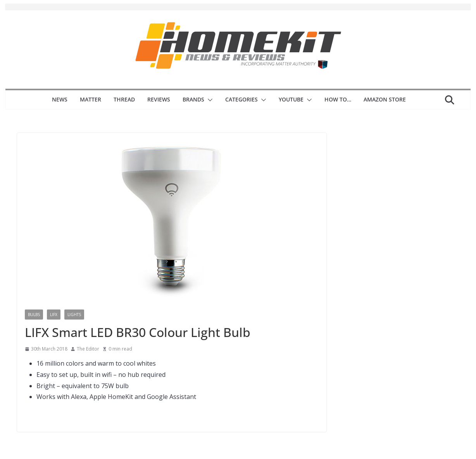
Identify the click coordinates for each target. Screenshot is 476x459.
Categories (241, 99)
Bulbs (34, 315)
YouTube (291, 99)
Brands (193, 99)
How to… (338, 99)
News (60, 99)
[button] (209, 100)
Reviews (159, 99)
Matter (91, 99)
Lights (74, 315)
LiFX (54, 315)
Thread (124, 99)
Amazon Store (385, 99)
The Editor (88, 349)
